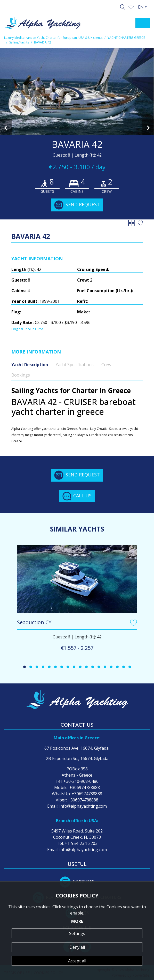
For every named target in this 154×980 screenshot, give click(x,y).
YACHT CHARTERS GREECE (126, 38)
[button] (131, 6)
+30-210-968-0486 (81, 781)
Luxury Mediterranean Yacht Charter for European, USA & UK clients (53, 38)
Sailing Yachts (19, 42)
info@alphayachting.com (83, 806)
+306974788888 (85, 787)
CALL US (77, 496)
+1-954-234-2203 (81, 843)
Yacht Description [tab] (30, 365)
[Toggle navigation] (143, 23)
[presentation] (6, 127)
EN (141, 7)
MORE (77, 921)
